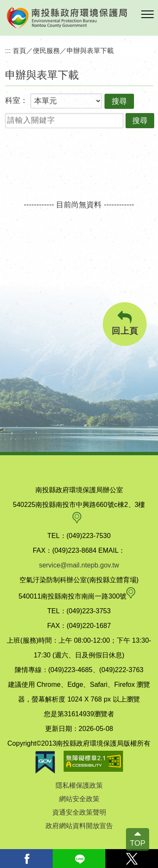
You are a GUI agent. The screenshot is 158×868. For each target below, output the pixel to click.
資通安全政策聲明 (79, 812)
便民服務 (46, 50)
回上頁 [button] (125, 323)
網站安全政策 (79, 799)
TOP (138, 843)
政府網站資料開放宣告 (79, 826)
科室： (16, 100)
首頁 (19, 50)
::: (8, 50)
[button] (147, 15)
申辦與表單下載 (90, 50)
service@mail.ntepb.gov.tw (79, 565)
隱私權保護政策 (79, 785)
